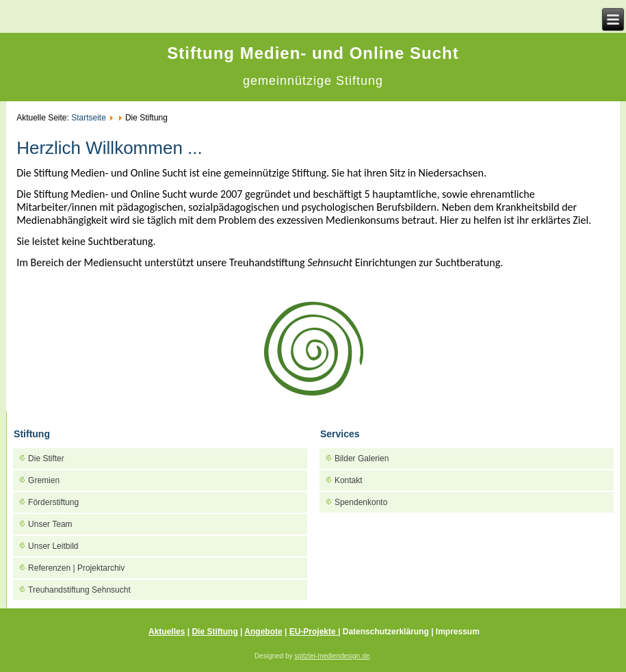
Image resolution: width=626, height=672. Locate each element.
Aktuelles (167, 632)
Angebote (263, 632)
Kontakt (349, 480)
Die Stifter (46, 458)
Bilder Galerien (362, 458)
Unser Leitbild (53, 546)
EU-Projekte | (315, 632)
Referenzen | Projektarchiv (76, 568)
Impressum (458, 632)
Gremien (44, 480)
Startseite (89, 118)
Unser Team (50, 524)
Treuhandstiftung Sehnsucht (79, 590)
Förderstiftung (53, 502)
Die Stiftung (214, 632)
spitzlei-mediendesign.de (332, 656)
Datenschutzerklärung (387, 632)
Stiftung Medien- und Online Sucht (313, 53)
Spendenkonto (361, 502)
